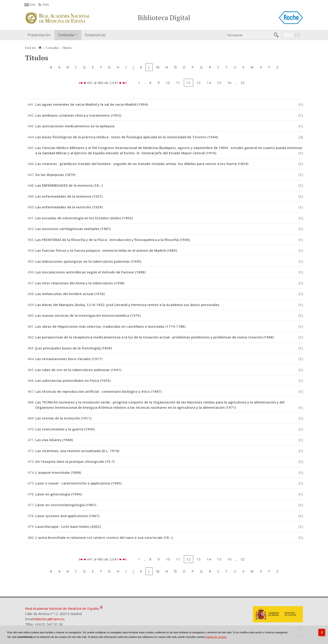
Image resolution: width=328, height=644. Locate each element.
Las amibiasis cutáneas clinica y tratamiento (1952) (78, 115)
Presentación (39, 35)
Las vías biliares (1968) (54, 440)
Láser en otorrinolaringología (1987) (66, 505)
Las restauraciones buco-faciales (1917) (69, 359)
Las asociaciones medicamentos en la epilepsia (75, 126)
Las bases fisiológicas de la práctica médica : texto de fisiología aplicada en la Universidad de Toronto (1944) (127, 137)
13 (199, 83)
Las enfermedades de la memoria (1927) (69, 196)
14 (209, 83)
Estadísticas (95, 35)
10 (168, 83)
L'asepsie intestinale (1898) (58, 472)
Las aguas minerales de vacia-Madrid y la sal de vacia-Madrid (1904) (92, 104)
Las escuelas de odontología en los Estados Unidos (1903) (84, 218)
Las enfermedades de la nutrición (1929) (69, 207)
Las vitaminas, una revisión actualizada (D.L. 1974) (77, 451)
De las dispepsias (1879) (55, 175)
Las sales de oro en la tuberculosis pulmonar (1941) (78, 370)
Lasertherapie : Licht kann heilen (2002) (68, 526)
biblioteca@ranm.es (49, 619)
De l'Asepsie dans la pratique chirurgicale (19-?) (75, 461)
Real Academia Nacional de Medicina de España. (62, 608)
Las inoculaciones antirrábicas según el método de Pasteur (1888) (90, 272)
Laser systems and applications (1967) (67, 516)
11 (178, 83)
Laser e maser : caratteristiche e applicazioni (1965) (78, 483)
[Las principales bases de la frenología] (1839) (74, 348)
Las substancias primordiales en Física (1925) (73, 380)
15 (219, 83)
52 (243, 83)
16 (229, 83)
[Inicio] (40, 48)
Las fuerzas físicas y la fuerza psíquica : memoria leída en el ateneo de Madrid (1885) (106, 250)
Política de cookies (216, 637)
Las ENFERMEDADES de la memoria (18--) (69, 185)
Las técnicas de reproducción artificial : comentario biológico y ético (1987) (98, 391)
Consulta (66, 35)
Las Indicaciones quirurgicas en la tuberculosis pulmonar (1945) (88, 261)
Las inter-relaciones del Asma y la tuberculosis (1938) (80, 283)
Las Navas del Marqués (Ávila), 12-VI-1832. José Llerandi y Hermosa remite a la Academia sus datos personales (127, 305)
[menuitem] (40, 35)
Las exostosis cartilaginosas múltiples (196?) (73, 229)
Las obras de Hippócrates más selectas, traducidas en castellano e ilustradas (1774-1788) (110, 326)
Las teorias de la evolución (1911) (63, 418)
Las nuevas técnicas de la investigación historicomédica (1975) (88, 315)
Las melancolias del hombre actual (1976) (70, 294)
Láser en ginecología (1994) (58, 494)
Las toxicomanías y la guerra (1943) (65, 429)
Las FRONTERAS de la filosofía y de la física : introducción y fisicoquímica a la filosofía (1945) (113, 240)
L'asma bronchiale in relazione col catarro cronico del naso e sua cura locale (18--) (104, 537)
